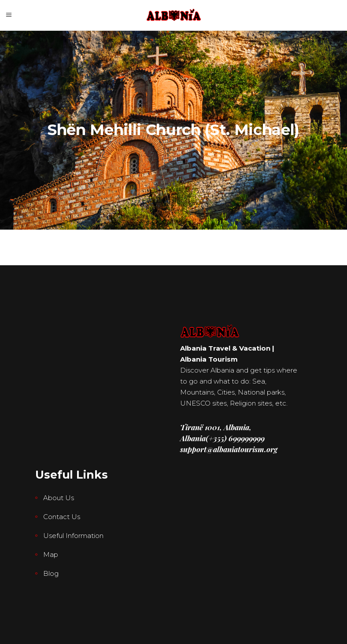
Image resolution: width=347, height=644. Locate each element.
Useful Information (73, 536)
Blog (51, 573)
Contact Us (62, 517)
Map (51, 554)
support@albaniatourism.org (229, 449)
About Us (59, 498)
